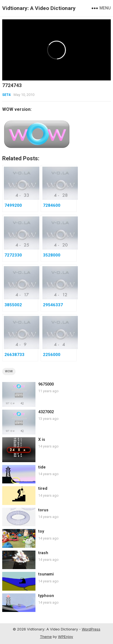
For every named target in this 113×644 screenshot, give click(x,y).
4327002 (46, 412)
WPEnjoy (66, 637)
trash (43, 553)
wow (9, 371)
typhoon (46, 596)
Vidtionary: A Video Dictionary (39, 8)
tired (43, 489)
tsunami (46, 574)
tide (42, 467)
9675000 (46, 384)
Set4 (6, 95)
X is (42, 440)
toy (41, 531)
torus (43, 510)
